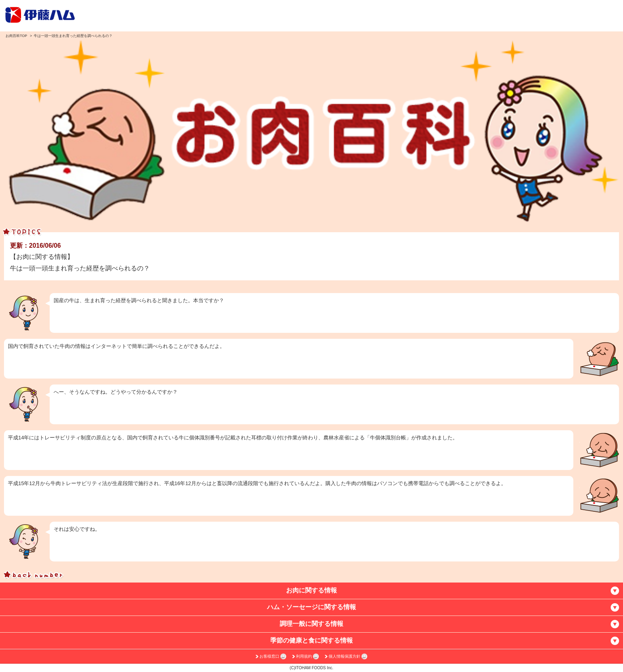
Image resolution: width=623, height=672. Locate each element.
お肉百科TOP (16, 36)
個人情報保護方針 (344, 656)
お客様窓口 (269, 656)
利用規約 (304, 656)
